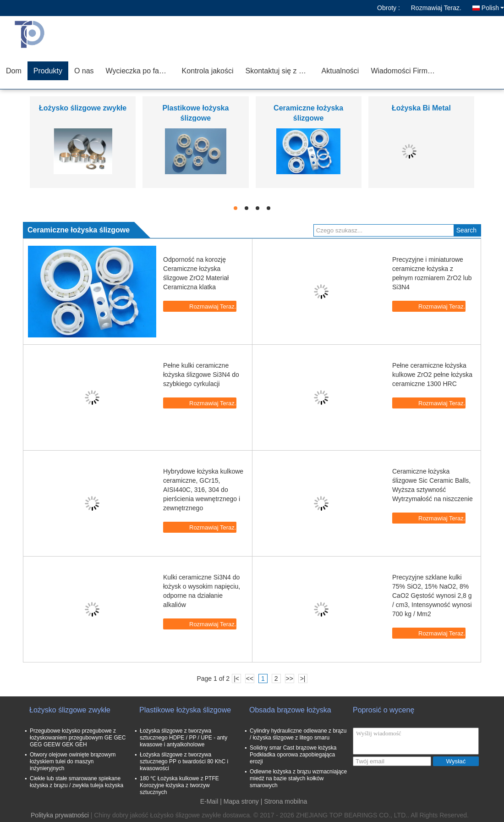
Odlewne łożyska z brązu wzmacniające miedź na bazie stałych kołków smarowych (298, 778)
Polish (493, 8)
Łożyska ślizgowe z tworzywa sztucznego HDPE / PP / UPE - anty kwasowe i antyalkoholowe (184, 738)
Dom (14, 71)
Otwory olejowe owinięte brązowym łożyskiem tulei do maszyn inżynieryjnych (73, 761)
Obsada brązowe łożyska (290, 710)
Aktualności (340, 71)
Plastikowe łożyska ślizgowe (185, 710)
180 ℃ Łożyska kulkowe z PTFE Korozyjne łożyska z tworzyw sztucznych (179, 785)
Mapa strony (241, 801)
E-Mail (209, 801)
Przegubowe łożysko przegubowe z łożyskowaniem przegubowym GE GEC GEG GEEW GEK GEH (78, 738)
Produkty (48, 71)
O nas (84, 71)
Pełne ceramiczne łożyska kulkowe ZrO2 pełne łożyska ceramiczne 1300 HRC (432, 375)
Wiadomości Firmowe (406, 71)
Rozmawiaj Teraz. (436, 8)
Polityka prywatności (60, 815)
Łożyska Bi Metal (421, 108)
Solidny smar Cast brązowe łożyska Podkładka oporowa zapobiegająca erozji (293, 755)
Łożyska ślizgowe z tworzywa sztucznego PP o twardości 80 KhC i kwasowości (184, 761)
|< (236, 679)
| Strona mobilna (284, 801)
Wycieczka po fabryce (141, 71)
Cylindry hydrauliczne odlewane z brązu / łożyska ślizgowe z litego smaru (298, 734)
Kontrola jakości (208, 71)
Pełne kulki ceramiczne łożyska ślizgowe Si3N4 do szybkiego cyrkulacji (201, 375)
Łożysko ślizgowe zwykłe (83, 108)
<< (250, 679)
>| (303, 679)
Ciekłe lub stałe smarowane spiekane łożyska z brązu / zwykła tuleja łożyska (77, 782)
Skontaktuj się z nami (280, 71)
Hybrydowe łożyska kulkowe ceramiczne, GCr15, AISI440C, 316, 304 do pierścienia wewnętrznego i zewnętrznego (203, 490)
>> (289, 679)
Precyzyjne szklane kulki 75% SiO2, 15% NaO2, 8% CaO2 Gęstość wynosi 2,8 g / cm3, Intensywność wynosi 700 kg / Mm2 (432, 596)
